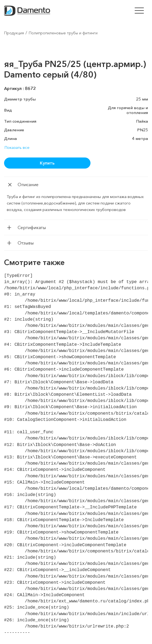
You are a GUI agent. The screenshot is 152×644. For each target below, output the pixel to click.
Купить (47, 163)
